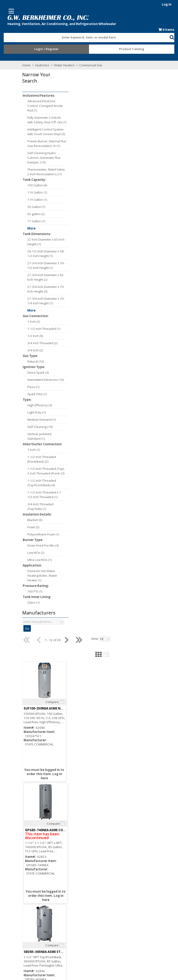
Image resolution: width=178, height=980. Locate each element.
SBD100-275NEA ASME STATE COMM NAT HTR (106, 509)
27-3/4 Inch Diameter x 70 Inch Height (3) (45, 289)
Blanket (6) (34, 520)
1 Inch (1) (33, 450)
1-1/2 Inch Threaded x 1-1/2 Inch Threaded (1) (44, 495)
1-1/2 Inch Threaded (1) (43, 329)
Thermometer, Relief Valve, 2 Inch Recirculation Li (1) (46, 172)
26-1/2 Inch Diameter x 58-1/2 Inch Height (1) (45, 254)
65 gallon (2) (35, 214)
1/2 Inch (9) (35, 336)
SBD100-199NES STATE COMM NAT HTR (101, 387)
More (31, 229)
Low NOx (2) (35, 553)
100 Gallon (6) (37, 185)
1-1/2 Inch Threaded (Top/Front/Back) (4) (41, 483)
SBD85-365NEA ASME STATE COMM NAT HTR (105, 266)
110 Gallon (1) (37, 193)
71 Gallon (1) (36, 221)
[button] (173, 37)
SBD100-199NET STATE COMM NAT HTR (101, 752)
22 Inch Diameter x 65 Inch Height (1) (45, 242)
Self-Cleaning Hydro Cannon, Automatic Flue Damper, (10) (43, 158)
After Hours (32, 931)
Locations (98, 894)
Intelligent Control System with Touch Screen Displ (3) (46, 132)
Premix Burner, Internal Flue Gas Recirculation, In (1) (46, 144)
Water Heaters (64, 65)
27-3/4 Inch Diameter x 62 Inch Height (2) (45, 277)
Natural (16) (35, 362)
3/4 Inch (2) (35, 350)
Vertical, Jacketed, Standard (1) (39, 436)
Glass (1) (33, 603)
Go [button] (26, 629)
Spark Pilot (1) (36, 394)
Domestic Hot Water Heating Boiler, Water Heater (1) (42, 576)
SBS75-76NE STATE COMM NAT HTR (142, 387)
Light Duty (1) (36, 413)
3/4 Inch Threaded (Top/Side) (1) (40, 507)
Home (26, 65)
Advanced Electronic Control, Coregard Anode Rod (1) (44, 106)
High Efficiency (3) (39, 405)
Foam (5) (33, 527)
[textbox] (84, 38)
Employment (100, 886)
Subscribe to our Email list (42, 886)
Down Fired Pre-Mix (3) (42, 546)
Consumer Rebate (104, 878)
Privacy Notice (101, 931)
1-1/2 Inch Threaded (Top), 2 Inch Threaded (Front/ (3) (45, 471)
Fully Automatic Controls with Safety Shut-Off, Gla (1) (46, 120)
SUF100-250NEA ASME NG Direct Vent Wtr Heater (109, 144)
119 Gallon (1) (37, 200)
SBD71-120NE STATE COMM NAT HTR (143, 631)
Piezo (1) (33, 387)
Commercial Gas (90, 65)
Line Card (98, 918)
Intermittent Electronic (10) (45, 380)
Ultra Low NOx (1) (39, 560)
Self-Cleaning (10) (39, 427)
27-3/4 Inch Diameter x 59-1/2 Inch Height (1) (45, 266)
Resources (31, 926)
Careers (97, 882)
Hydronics (42, 65)
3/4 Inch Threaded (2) (42, 343)
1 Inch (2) (33, 322)
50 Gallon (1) (36, 207)
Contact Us (99, 890)
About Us (98, 873)
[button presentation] (61, 622)
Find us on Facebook (43, 891)
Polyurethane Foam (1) (43, 535)
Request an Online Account (43, 918)
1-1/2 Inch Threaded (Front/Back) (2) (41, 459)
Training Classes (36, 935)
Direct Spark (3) (37, 373)
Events (96, 926)
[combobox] (87, 37)
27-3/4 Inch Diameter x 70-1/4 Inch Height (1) (45, 301)
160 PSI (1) (34, 592)
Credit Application (36, 922)
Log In (168, 4)
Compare (98, 137)
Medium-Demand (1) (41, 420)
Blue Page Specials (105, 922)
